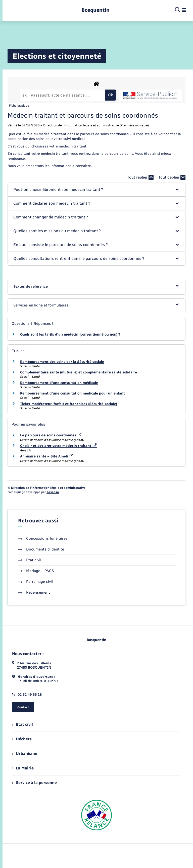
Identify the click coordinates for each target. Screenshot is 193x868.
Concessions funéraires (43, 538)
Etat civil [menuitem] (22, 724)
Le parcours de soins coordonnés (51, 435)
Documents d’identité (41, 549)
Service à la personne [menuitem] (34, 783)
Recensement (34, 592)
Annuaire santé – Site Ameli (47, 456)
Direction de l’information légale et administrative (48, 488)
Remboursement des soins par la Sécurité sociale (62, 362)
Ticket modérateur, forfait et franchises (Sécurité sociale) (69, 404)
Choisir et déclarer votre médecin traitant (58, 446)
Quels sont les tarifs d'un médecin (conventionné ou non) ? (70, 334)
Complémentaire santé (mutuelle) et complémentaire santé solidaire (79, 372)
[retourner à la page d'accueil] (95, 10)
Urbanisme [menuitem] (25, 754)
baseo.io (53, 492)
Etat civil (30, 560)
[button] (96, 190)
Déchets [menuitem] (22, 739)
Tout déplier (172, 177)
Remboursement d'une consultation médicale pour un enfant (73, 393)
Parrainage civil (35, 582)
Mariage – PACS (36, 571)
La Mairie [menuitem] (23, 768)
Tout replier (140, 177)
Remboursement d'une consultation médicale (59, 383)
